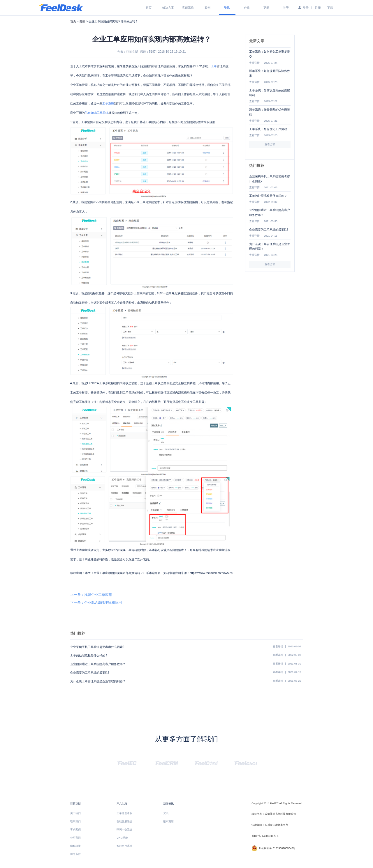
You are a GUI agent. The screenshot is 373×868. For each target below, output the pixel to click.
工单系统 (108, 103)
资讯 (227, 8)
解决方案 (168, 8)
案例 (207, 8)
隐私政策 (75, 846)
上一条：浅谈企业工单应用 (91, 595)
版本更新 (168, 821)
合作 (247, 8)
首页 (149, 8)
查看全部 (270, 144)
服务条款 (75, 854)
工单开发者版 (124, 813)
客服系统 (188, 8)
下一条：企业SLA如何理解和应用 (96, 603)
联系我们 (75, 821)
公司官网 (75, 838)
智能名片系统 (124, 846)
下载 (330, 8)
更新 (266, 8)
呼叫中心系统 (124, 830)
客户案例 (75, 830)
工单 (214, 66)
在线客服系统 (124, 821)
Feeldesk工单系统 (97, 113)
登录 (306, 8)
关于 (286, 8)
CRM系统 (122, 838)
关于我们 (75, 813)
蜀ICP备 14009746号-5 (265, 836)
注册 (318, 8)
